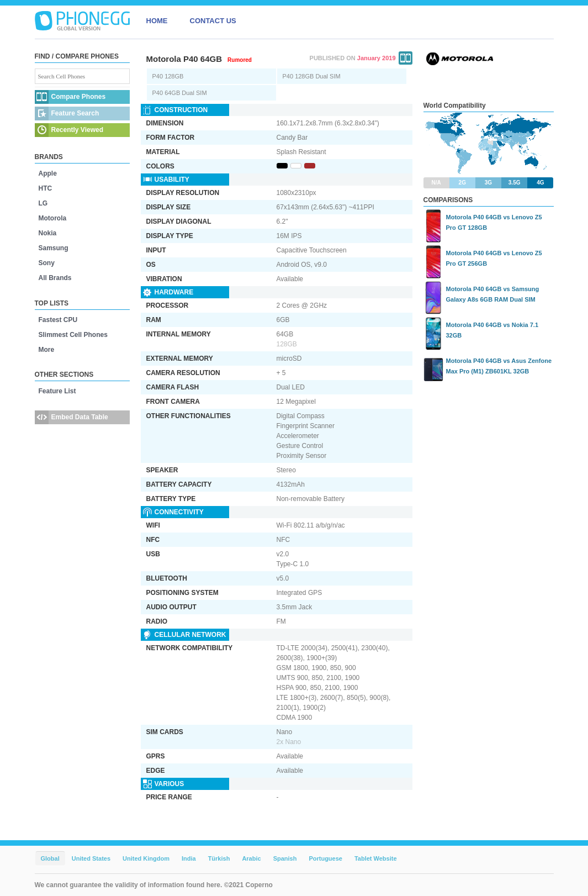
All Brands (55, 278)
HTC (46, 188)
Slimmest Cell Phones (73, 335)
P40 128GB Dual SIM (312, 76)
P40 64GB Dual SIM (180, 93)
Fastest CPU (58, 320)
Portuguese (325, 858)
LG (43, 203)
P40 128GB (168, 76)
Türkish (219, 858)
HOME (157, 21)
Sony (47, 263)
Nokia (48, 233)
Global (50, 858)
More (47, 350)
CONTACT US (213, 21)
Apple (48, 173)
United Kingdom (146, 858)
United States (91, 858)
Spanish (285, 858)
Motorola (53, 218)
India (189, 858)
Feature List (57, 391)
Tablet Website (376, 858)
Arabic (251, 858)
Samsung (54, 248)
